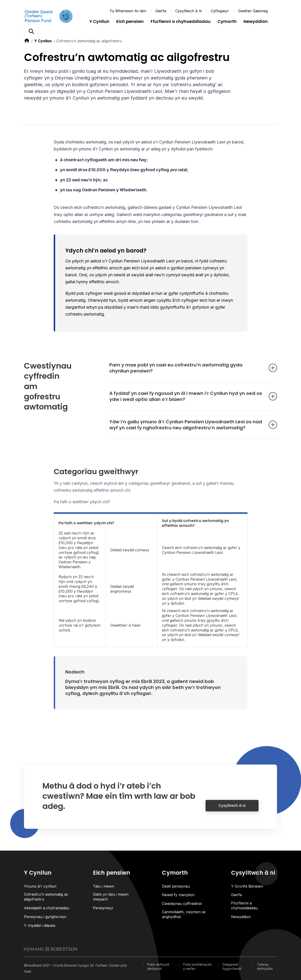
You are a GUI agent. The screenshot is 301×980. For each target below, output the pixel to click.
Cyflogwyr (220, 11)
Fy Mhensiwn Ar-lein (128, 11)
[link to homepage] (51, 949)
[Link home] (52, 16)
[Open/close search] (31, 32)
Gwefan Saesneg (253, 11)
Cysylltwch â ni (188, 11)
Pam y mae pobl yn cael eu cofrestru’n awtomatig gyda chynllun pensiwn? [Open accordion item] (186, 372)
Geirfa (161, 11)
